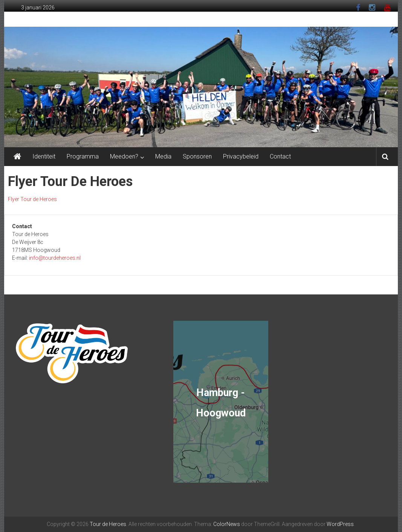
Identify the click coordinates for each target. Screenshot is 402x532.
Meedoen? (124, 156)
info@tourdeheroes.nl (55, 258)
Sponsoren (197, 156)
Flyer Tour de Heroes (32, 199)
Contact (280, 156)
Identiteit (44, 156)
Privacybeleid (241, 156)
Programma (83, 156)
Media (163, 156)
